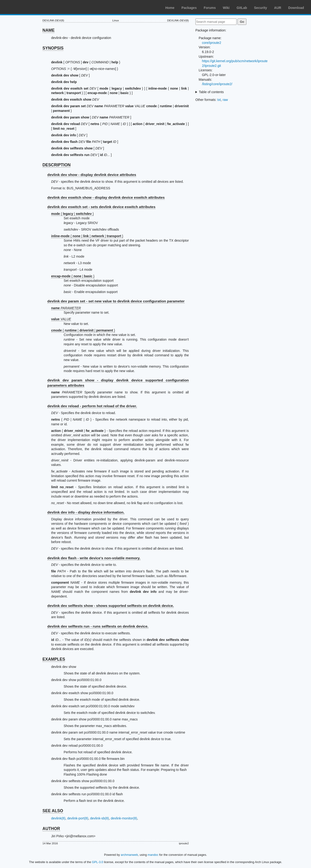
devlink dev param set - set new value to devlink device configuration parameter (116, 301)
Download (296, 8)
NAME (49, 30)
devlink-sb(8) (100, 818)
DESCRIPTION (57, 165)
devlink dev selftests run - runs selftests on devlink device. (98, 626)
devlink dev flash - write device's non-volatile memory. (94, 558)
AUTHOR (51, 829)
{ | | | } (87, 236)
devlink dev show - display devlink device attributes (92, 175)
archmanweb (129, 855)
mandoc (153, 855)
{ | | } (83, 330)
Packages (189, 8)
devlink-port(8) (78, 818)
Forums (210, 8)
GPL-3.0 (97, 862)
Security (261, 8)
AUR (278, 8)
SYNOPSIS (53, 48)
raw (225, 100)
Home (170, 8)
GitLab (242, 8)
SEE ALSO (53, 811)
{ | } (72, 214)
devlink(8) (58, 818)
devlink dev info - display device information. (86, 512)
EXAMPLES (54, 659)
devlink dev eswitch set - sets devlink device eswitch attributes (101, 207)
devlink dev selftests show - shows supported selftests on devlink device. (111, 606)
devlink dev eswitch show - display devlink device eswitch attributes (106, 197)
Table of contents (211, 92)
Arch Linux (26, 7)
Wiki (226, 8)
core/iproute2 (212, 43)
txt (219, 100)
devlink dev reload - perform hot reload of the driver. (92, 406)
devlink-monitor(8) (124, 818)
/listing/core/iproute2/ (217, 84)
